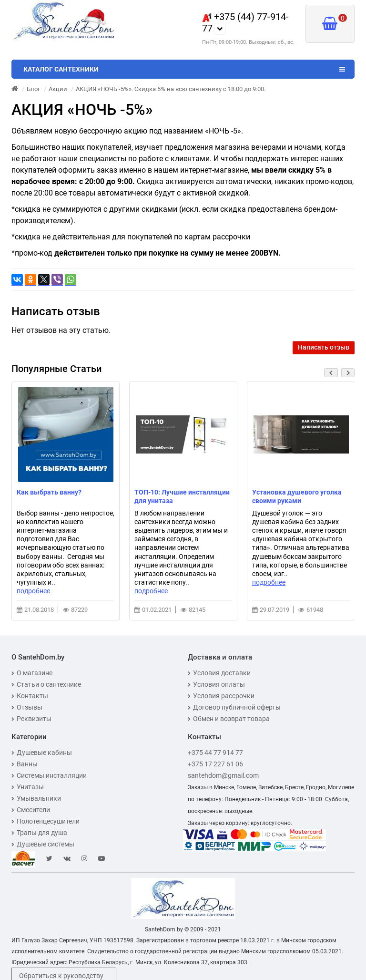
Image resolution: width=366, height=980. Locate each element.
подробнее (33, 591)
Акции (58, 89)
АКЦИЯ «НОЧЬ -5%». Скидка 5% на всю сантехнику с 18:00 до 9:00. (171, 89)
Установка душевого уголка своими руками (297, 496)
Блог (33, 89)
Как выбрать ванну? (49, 492)
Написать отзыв (324, 347)
